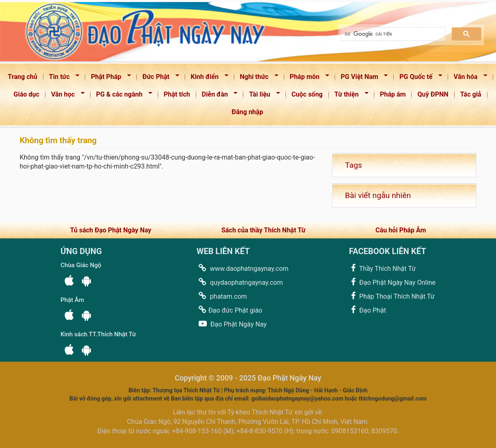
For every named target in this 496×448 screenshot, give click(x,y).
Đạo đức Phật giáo (230, 310)
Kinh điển (207, 78)
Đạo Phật (367, 310)
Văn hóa (468, 78)
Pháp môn (307, 78)
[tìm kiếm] (392, 34)
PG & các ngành (122, 96)
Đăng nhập (248, 112)
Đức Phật (158, 78)
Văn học (65, 96)
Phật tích (177, 94)
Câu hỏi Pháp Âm (401, 230)
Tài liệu (262, 96)
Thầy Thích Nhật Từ (382, 268)
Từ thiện (349, 96)
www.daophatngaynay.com (243, 268)
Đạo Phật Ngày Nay (232, 324)
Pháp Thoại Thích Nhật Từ (392, 296)
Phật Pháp (108, 78)
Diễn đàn (217, 96)
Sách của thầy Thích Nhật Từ (263, 230)
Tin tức (62, 78)
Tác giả (471, 94)
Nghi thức (257, 78)
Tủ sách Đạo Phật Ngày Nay (111, 230)
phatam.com (222, 296)
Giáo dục (26, 94)
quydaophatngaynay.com (240, 282)
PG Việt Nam (362, 78)
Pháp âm (393, 94)
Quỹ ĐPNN (433, 94)
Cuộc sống (307, 94)
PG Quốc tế (418, 78)
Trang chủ (23, 77)
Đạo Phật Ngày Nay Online (392, 282)
